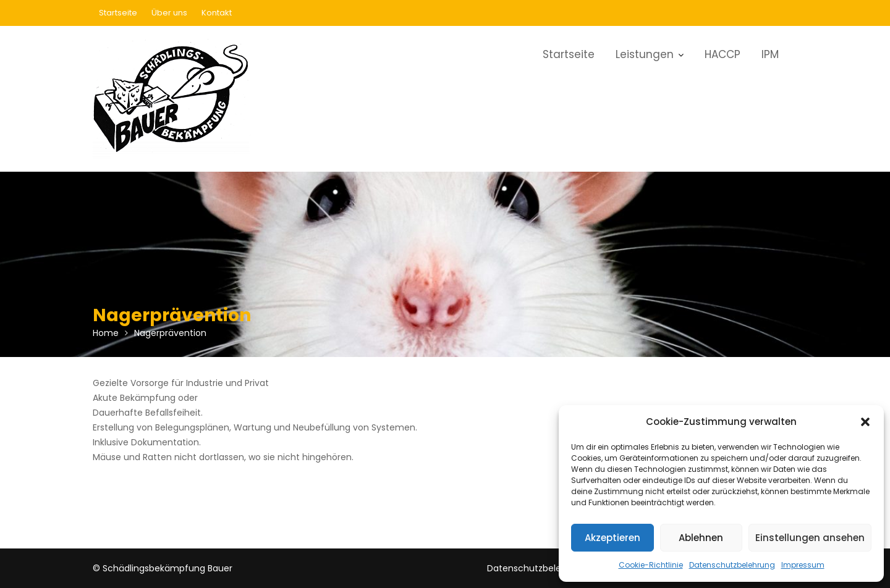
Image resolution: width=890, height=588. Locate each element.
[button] (865, 422)
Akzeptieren (612, 538)
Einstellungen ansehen (810, 538)
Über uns (169, 13)
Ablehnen (701, 538)
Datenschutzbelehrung (732, 565)
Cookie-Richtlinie (651, 565)
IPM (770, 54)
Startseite (118, 13)
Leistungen (645, 54)
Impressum (803, 565)
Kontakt (217, 13)
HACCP (723, 54)
